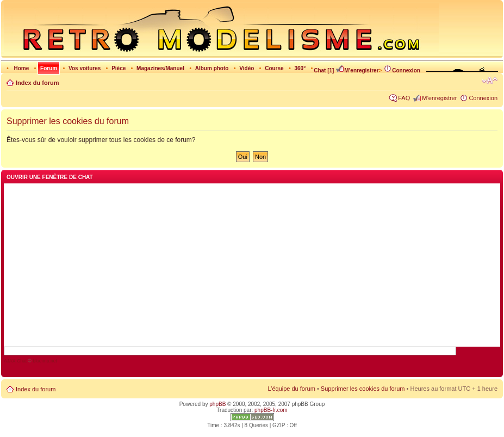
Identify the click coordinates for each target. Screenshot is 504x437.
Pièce (119, 68)
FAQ (404, 98)
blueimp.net (45, 361)
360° (300, 68)
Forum (49, 68)
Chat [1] (324, 70)
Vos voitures (85, 68)
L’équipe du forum (291, 389)
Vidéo (247, 68)
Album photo (212, 68)
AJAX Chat (15, 361)
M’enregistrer (357, 70)
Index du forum (37, 83)
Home (21, 68)
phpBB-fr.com (271, 410)
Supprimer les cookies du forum (363, 389)
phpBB (217, 404)
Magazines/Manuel (160, 68)
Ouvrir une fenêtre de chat (50, 177)
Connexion (402, 70)
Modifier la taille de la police (490, 81)
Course (274, 68)
